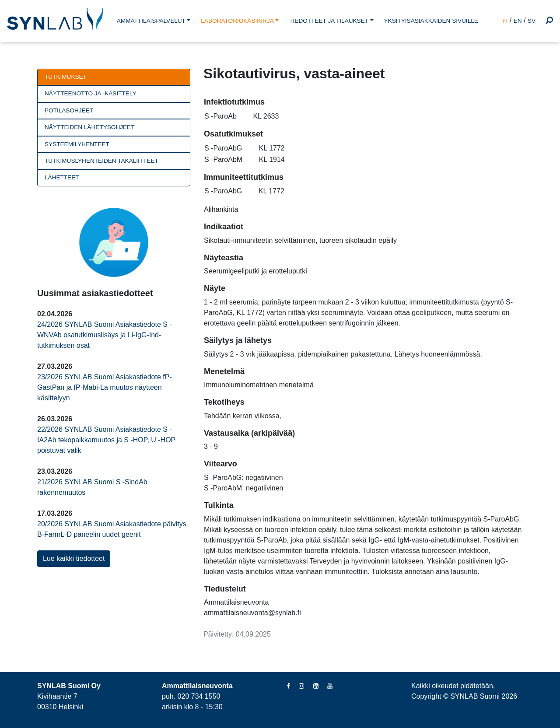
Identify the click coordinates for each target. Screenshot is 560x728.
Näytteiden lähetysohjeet (89, 127)
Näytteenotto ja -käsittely (90, 93)
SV (532, 21)
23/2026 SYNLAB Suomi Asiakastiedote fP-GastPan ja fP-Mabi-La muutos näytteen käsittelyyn (105, 387)
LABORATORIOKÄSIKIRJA (237, 21)
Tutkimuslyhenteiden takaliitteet (101, 161)
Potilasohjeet (69, 110)
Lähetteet (62, 177)
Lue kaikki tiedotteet (74, 558)
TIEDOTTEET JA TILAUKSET (329, 21)
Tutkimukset (66, 77)
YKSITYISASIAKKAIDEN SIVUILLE (431, 21)
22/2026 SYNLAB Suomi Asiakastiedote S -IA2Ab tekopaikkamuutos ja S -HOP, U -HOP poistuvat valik (106, 440)
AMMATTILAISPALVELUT (151, 21)
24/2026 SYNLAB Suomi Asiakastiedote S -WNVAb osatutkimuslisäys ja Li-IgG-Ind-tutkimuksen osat (105, 335)
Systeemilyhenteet (77, 144)
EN (518, 21)
